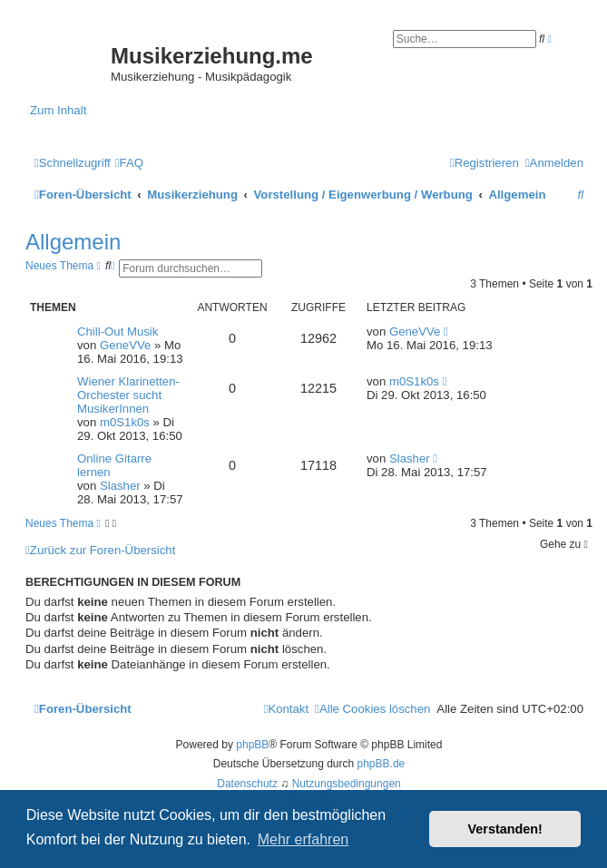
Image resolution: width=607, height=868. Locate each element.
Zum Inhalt (58, 110)
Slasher (120, 486)
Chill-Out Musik (117, 332)
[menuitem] (129, 163)
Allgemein (73, 242)
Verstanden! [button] (505, 829)
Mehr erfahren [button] (303, 839)
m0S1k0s (125, 422)
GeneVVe (125, 345)
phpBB (252, 745)
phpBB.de (382, 764)
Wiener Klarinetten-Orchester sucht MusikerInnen (128, 395)
